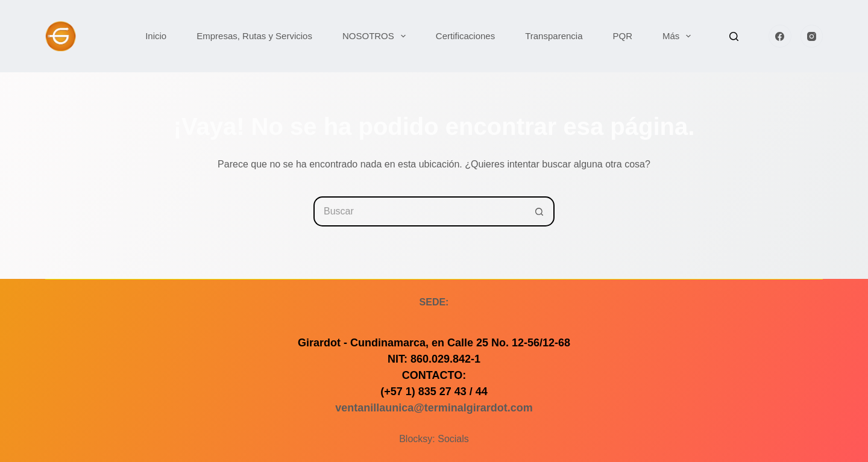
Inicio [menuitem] (156, 36)
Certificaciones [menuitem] (465, 36)
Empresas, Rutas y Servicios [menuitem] (254, 36)
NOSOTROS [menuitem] (376, 36)
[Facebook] (780, 36)
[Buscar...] (419, 211)
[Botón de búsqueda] (539, 211)
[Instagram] (812, 36)
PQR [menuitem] (623, 36)
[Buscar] (734, 36)
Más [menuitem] (679, 36)
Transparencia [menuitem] (554, 36)
